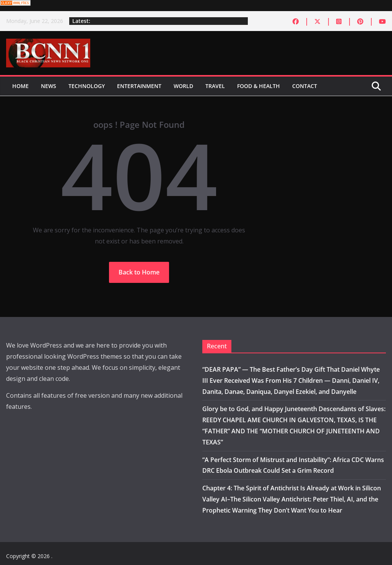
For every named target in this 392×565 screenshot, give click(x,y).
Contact (305, 86)
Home (20, 86)
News (49, 86)
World (183, 86)
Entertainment (139, 86)
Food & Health (259, 86)
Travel (215, 86)
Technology (87, 86)
